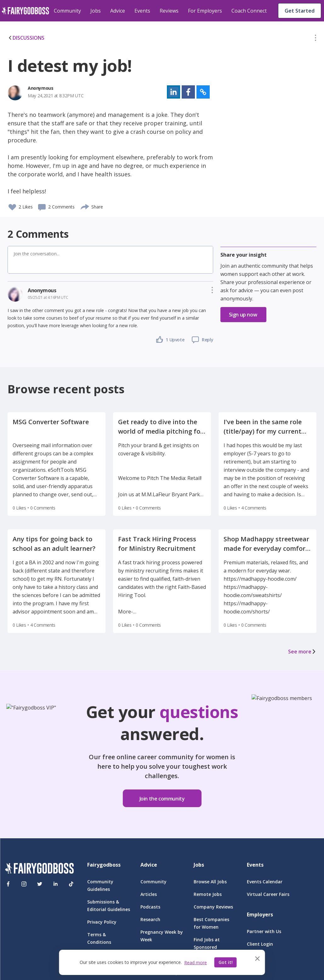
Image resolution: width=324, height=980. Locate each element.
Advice (118, 11)
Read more (196, 963)
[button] (315, 39)
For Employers (205, 11)
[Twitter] (40, 884)
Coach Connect (249, 11)
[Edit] (315, 39)
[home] (25, 11)
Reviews (169, 11)
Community (67, 11)
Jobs (96, 11)
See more (302, 652)
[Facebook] (8, 884)
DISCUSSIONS (26, 38)
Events (142, 11)
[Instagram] (24, 884)
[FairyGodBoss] (39, 869)
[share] (85, 206)
